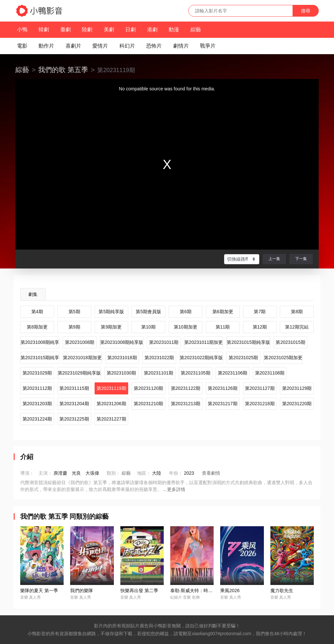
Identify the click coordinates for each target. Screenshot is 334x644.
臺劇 (66, 30)
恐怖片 (154, 46)
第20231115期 (74, 388)
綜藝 (196, 30)
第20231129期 (297, 388)
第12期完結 (297, 327)
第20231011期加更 (204, 342)
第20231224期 (37, 419)
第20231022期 (159, 358)
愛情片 (100, 46)
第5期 (74, 312)
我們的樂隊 (82, 590)
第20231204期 (74, 404)
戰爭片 (208, 46)
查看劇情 (211, 473)
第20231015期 (290, 342)
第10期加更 (186, 327)
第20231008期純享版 (122, 342)
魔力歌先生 (282, 590)
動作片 (46, 46)
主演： (45, 473)
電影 (22, 46)
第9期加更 (111, 327)
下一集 (301, 259)
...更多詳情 (174, 489)
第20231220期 (297, 404)
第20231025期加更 (283, 358)
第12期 (260, 327)
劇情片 (181, 46)
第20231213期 (186, 404)
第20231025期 (243, 358)
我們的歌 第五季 (63, 70)
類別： (114, 473)
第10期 (148, 327)
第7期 (260, 312)
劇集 (33, 294)
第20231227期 (111, 419)
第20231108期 (270, 373)
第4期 (37, 312)
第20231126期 (222, 388)
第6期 (186, 312)
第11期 (223, 327)
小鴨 (22, 30)
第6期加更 (223, 312)
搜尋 (306, 11)
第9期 (74, 327)
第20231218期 (260, 404)
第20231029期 (37, 373)
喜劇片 (73, 46)
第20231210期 (148, 404)
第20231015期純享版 (248, 342)
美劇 (109, 30)
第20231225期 (74, 419)
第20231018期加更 (82, 358)
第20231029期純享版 (79, 373)
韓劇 (44, 30)
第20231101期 (159, 373)
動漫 (174, 30)
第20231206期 (111, 404)
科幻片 (127, 46)
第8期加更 (37, 327)
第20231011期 (164, 342)
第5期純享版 (111, 312)
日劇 (130, 30)
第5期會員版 (148, 312)
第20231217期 (222, 404)
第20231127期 (260, 388)
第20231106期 (233, 373)
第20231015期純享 (40, 358)
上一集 (274, 259)
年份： (176, 473)
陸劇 (87, 30)
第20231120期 (148, 388)
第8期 (297, 312)
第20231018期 (122, 358)
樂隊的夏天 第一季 (39, 590)
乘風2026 (230, 590)
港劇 (152, 30)
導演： (27, 473)
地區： (144, 473)
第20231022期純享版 (201, 358)
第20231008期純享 (40, 342)
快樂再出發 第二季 (139, 590)
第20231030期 (121, 373)
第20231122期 (186, 388)
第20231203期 (37, 404)
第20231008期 (80, 342)
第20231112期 (37, 388)
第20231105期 (195, 373)
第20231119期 (111, 388)
